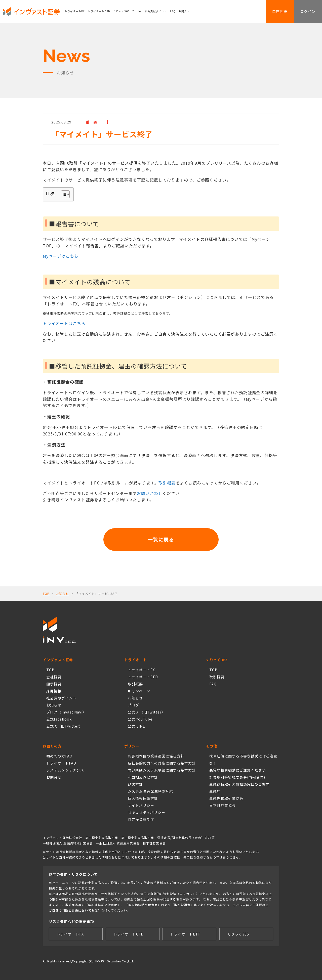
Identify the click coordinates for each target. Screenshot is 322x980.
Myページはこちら (61, 256)
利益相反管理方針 (143, 777)
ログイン (308, 11)
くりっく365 (121, 11)
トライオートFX (75, 11)
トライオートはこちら (64, 323)
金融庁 (215, 791)
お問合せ (184, 11)
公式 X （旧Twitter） (147, 712)
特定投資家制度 (141, 819)
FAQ (173, 11)
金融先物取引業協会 (226, 798)
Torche (137, 11)
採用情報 (54, 691)
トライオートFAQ (61, 763)
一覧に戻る (161, 539)
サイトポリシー (141, 805)
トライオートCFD (99, 11)
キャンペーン (139, 691)
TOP (46, 593)
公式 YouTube (140, 719)
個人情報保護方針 (143, 798)
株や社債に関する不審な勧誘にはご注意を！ (243, 760)
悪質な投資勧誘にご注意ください (238, 770)
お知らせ (62, 593)
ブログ (133, 705)
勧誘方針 (135, 784)
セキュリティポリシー (147, 812)
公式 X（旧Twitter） (65, 726)
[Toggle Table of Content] (63, 194)
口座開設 (280, 11)
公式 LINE (136, 726)
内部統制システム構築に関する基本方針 (162, 770)
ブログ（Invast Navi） (66, 712)
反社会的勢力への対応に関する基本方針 (162, 763)
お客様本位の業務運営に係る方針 (156, 756)
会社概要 (54, 677)
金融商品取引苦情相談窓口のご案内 (239, 784)
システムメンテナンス (65, 770)
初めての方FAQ (59, 756)
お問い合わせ (150, 493)
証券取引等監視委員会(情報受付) (237, 777)
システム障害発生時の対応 (150, 791)
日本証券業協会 (223, 805)
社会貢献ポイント (156, 11)
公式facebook (59, 719)
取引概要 (167, 483)
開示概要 (54, 684)
